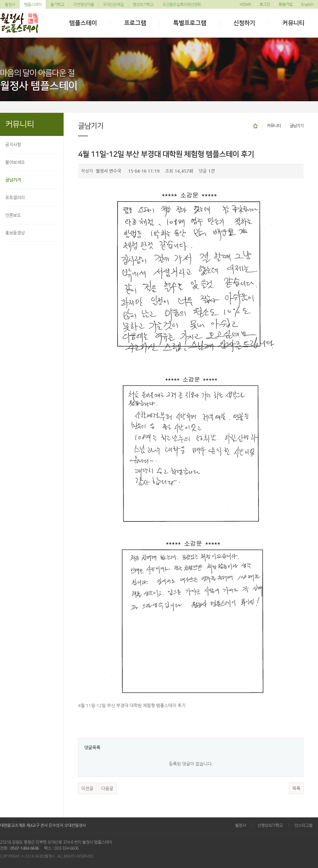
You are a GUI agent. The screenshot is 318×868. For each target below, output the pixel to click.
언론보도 (13, 215)
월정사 (10, 4)
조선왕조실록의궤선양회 (182, 4)
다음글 (107, 788)
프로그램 (135, 23)
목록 (296, 788)
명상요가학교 (143, 4)
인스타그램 (303, 825)
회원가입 (286, 4)
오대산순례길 (113, 4)
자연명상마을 (84, 4)
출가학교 (57, 4)
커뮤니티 (293, 23)
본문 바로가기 (0, 0)
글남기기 (13, 180)
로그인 (265, 4)
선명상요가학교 (270, 825)
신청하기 (244, 23)
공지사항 (13, 144)
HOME (245, 4)
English (307, 4)
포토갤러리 (15, 197)
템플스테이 (33, 4)
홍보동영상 (15, 233)
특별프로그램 (190, 23)
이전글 (87, 788)
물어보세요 (15, 162)
